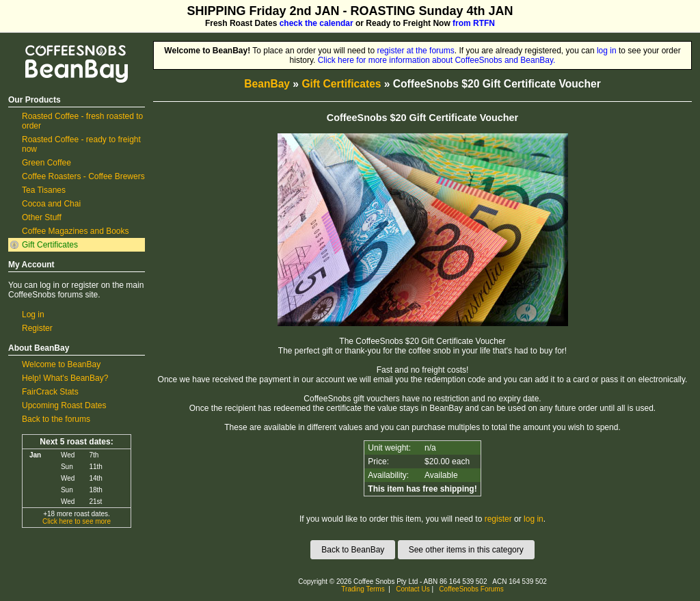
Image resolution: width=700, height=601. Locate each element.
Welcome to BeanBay (61, 364)
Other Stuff (42, 217)
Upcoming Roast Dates (64, 405)
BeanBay (267, 84)
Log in (33, 315)
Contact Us (413, 589)
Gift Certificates (50, 245)
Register (37, 328)
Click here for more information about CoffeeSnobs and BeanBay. (437, 60)
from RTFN (474, 23)
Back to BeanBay (353, 550)
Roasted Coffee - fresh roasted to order (82, 121)
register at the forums (415, 51)
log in (607, 51)
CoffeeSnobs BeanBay (67, 46)
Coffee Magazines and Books (76, 231)
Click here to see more (77, 521)
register (498, 519)
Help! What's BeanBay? (65, 378)
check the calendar (317, 23)
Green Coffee (46, 163)
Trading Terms (363, 589)
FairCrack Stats (50, 392)
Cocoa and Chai (51, 204)
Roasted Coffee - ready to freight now (81, 144)
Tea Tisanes (44, 190)
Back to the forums (56, 419)
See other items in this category (466, 550)
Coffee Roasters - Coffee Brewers (83, 176)
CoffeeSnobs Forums (471, 589)
